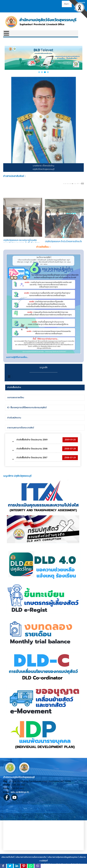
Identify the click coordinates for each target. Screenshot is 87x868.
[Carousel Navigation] (79, 183)
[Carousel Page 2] (66, 184)
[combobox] (67, 4)
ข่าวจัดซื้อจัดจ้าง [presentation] (14, 390)
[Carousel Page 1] (64, 184)
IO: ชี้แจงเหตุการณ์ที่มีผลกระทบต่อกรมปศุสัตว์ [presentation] (27, 410)
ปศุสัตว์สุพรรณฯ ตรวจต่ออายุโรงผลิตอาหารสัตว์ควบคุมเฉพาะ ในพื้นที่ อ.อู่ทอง (21, 230)
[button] (39, 72)
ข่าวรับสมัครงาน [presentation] (14, 421)
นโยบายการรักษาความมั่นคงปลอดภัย (31, 860)
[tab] (45, 390)
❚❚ (82, 183)
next (81, 184)
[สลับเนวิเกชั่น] (9, 379)
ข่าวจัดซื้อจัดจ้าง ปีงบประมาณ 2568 (32, 452)
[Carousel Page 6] (72, 184)
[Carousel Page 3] (67, 184)
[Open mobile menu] (6, 33)
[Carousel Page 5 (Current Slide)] (71, 184)
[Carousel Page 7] (74, 184)
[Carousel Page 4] (69, 184)
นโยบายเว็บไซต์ (8, 860)
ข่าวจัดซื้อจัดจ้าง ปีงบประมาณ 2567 (32, 460)
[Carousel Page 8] (76, 184)
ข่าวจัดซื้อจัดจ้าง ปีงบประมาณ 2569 (32, 443)
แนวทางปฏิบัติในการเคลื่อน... (17, 360)
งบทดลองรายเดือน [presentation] (16, 400)
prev (79, 184)
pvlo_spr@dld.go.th (20, 795)
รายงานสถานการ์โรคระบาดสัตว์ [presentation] (21, 431)
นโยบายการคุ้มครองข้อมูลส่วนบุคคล (63, 860)
